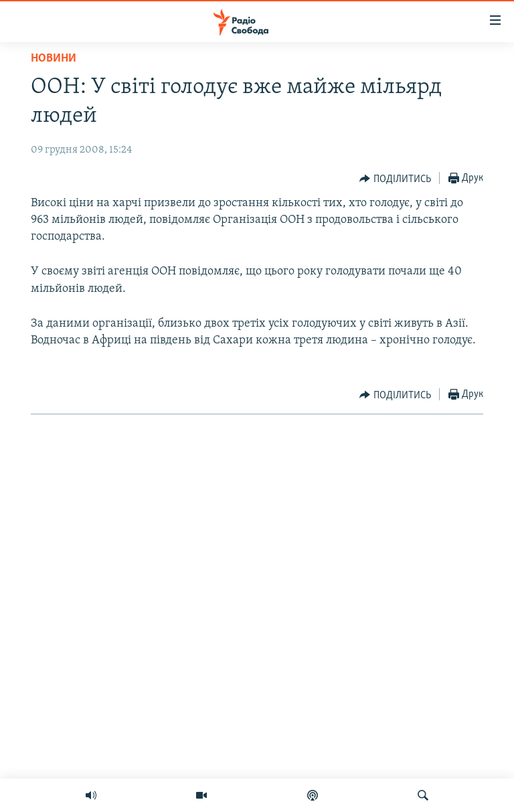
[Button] (395, 179)
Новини (54, 59)
